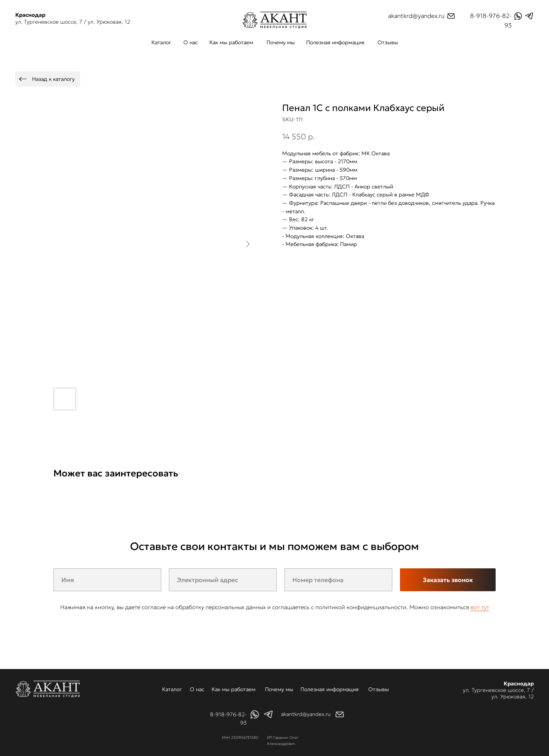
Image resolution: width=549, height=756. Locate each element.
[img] (274, 20)
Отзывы (388, 42)
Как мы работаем (231, 42)
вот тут (480, 607)
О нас (191, 42)
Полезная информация (335, 42)
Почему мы (281, 42)
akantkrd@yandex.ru (416, 16)
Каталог (161, 42)
